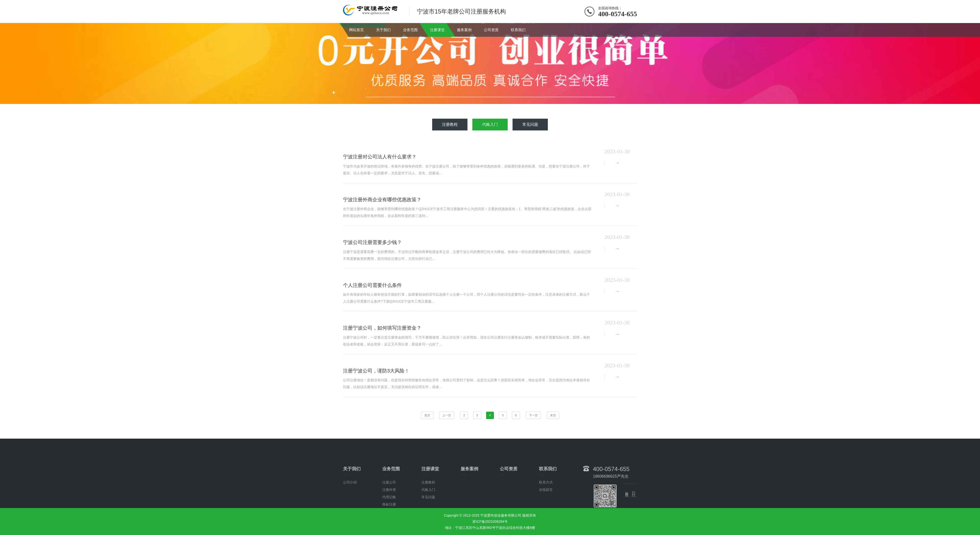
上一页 (447, 415)
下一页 (533, 415)
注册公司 (389, 511)
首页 (427, 415)
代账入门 (490, 124)
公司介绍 (350, 511)
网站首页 (356, 30)
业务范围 (410, 30)
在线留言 (546, 519)
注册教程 (450, 124)
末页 (553, 415)
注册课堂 (437, 30)
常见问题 (530, 124)
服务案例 (464, 30)
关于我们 (383, 30)
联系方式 (546, 511)
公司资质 (491, 30)
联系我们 (518, 30)
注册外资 (389, 519)
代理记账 (389, 526)
